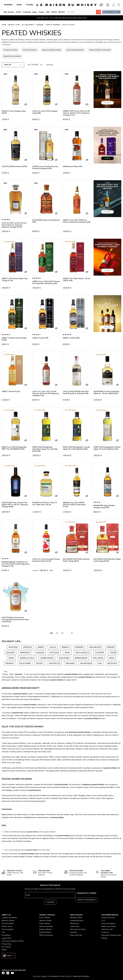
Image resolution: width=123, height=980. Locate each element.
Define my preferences (87, 900)
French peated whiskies (75, 50)
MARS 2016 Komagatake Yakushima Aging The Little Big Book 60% (45, 449)
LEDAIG (67, 652)
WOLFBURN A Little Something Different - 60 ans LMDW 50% (106, 392)
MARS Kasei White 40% (73, 166)
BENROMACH (25, 652)
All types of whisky (10, 50)
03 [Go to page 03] (62, 633)
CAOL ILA (53, 647)
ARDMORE (111, 647)
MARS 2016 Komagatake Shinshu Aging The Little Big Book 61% (107, 448)
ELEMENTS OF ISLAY (27, 658)
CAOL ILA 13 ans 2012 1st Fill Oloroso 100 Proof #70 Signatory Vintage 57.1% (46, 393)
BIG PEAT (40, 663)
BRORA (11, 658)
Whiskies (40, 25)
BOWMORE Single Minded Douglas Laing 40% (104, 507)
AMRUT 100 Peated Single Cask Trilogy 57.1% (15, 280)
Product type (14, 25)
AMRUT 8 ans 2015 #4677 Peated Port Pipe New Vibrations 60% (46, 282)
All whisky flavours (30, 50)
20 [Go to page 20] (72, 633)
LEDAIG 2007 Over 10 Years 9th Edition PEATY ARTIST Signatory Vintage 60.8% (15, 505)
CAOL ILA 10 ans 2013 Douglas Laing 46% (45, 112)
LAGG (100, 663)
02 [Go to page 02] (57, 633)
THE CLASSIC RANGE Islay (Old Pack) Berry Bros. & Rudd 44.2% (76, 392)
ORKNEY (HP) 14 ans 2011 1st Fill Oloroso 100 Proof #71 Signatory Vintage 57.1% (76, 113)
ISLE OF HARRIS (25, 663)
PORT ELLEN (54, 652)
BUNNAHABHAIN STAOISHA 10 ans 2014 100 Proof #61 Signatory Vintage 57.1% (16, 564)
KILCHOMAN (13, 647)
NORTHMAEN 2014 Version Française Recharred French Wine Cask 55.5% (15, 620)
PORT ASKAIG (98, 658)
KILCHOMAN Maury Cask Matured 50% (46, 221)
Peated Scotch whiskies (12, 56)
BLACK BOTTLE (55, 663)
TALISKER (113, 652)
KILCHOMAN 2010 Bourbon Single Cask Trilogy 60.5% (107, 560)
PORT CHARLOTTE (83, 652)
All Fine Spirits (28, 25)
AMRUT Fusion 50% (40, 338)
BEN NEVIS (10, 663)
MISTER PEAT (112, 663)
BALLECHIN (11, 652)
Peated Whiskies (69, 25)
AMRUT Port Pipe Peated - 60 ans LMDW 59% (77, 280)
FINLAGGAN (70, 663)
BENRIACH (66, 647)
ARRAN (112, 658)
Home (4, 25)
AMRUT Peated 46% (71, 338)
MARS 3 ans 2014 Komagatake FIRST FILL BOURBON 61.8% (14, 448)
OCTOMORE (100, 652)
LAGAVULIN (40, 652)
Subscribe (50, 902)
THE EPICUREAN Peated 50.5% (14, 166)
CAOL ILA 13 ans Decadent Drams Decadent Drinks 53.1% (46, 560)
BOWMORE (79, 647)
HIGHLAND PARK (95, 647)
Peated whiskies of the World (100, 50)
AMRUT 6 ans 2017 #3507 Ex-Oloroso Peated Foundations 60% (77, 221)
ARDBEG (41, 647)
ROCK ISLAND (64, 658)
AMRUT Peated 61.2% (11, 391)
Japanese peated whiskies (52, 50)
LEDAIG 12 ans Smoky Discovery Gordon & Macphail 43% (45, 167)
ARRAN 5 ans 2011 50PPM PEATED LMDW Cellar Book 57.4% (74, 505)
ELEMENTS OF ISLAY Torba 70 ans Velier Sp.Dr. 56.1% (45, 504)
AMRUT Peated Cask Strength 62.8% (14, 339)
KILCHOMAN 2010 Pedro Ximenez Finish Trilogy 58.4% (76, 560)
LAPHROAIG (27, 647)
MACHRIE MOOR (86, 663)
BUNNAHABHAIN (81, 658)
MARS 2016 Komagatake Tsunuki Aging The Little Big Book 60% (76, 448)
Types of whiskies (53, 25)
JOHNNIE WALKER (47, 658)
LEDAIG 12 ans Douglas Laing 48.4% (14, 112)
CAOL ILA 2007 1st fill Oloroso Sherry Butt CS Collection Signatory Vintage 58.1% (14, 225)
